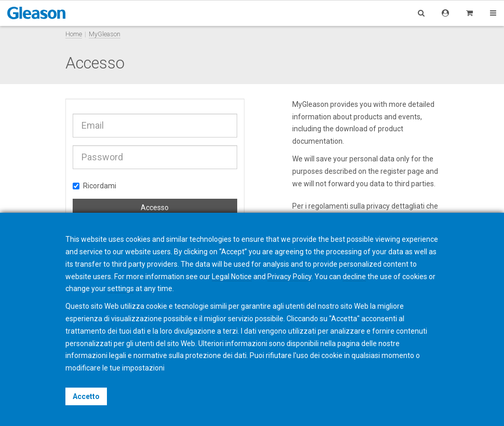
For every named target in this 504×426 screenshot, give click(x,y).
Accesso (155, 208)
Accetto (86, 396)
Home (74, 34)
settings (121, 288)
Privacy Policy (289, 277)
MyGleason (105, 34)
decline (354, 277)
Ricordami (94, 186)
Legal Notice (232, 277)
